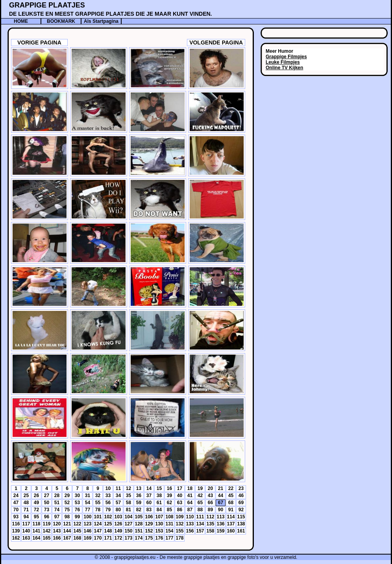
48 (26, 503)
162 (16, 538)
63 (180, 503)
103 (118, 517)
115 (241, 517)
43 (210, 496)
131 (169, 524)
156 (190, 531)
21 (221, 488)
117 (26, 524)
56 (108, 503)
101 (98, 517)
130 (159, 524)
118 (36, 524)
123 (87, 524)
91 (231, 510)
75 (67, 510)
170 (98, 538)
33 (108, 496)
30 (77, 496)
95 (36, 517)
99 (77, 517)
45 (231, 496)
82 (139, 510)
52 (67, 503)
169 (87, 538)
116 (16, 524)
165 (46, 538)
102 (108, 517)
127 (128, 524)
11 (118, 488)
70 (16, 510)
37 (149, 496)
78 (98, 510)
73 (47, 510)
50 (47, 503)
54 (88, 503)
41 (190, 496)
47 (16, 503)
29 (67, 496)
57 (118, 503)
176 (159, 538)
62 (169, 503)
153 (159, 531)
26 (36, 496)
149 (118, 531)
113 (220, 517)
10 (108, 488)
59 (139, 503)
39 (169, 496)
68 (231, 503)
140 (26, 531)
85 (169, 510)
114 (231, 517)
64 (190, 503)
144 (67, 531)
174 (139, 538)
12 (129, 488)
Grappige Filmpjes (286, 57)
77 (88, 510)
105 (139, 517)
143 (57, 531)
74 (57, 510)
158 (210, 531)
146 (87, 531)
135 (210, 524)
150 (128, 531)
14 (149, 488)
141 (36, 531)
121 (67, 524)
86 (180, 510)
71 (26, 510)
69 (241, 503)
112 (210, 517)
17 (180, 488)
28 (57, 496)
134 (200, 524)
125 (108, 524)
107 (159, 517)
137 (231, 524)
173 (128, 538)
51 (57, 503)
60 (149, 503)
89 (210, 510)
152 (149, 531)
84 (159, 510)
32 (98, 496)
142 (46, 531)
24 (16, 496)
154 (169, 531)
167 (67, 538)
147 (98, 531)
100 (87, 517)
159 (220, 531)
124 (98, 524)
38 (159, 496)
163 (26, 538)
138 (241, 524)
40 (180, 496)
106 (149, 517)
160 (231, 531)
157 (200, 531)
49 (36, 503)
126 (118, 524)
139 (16, 531)
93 (16, 517)
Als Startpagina (101, 21)
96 (47, 517)
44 (221, 496)
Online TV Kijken (284, 68)
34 (118, 496)
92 (241, 510)
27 (47, 496)
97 (57, 517)
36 (139, 496)
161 (241, 531)
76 (77, 510)
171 (108, 538)
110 (190, 517)
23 (241, 488)
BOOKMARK (61, 21)
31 (88, 496)
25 (26, 496)
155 (179, 531)
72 (36, 510)
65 (200, 503)
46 (241, 496)
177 (169, 538)
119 (46, 524)
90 (221, 510)
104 (128, 517)
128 (139, 524)
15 (159, 488)
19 (200, 488)
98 (67, 517)
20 (210, 488)
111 (200, 517)
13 (139, 488)
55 (98, 503)
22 (231, 488)
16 (169, 488)
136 (220, 524)
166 (57, 538)
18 (190, 488)
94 (26, 517)
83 (149, 510)
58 (129, 503)
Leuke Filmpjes (283, 62)
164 (36, 538)
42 (200, 496)
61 (159, 503)
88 (200, 510)
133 (190, 524)
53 (77, 503)
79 (108, 510)
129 (149, 524)
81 (129, 510)
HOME (21, 21)
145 (77, 531)
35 (129, 496)
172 (118, 538)
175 (149, 538)
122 (77, 524)
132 (179, 524)
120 (57, 524)
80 (118, 510)
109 (179, 517)
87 (190, 510)
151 (139, 531)
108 (169, 517)
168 (77, 538)
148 (108, 531)
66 (210, 503)
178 (179, 538)
